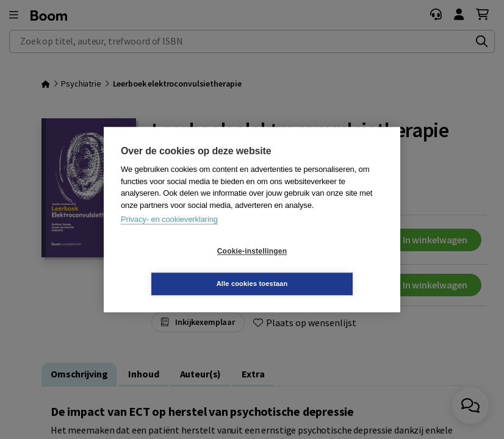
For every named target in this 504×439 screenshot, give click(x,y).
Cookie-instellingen (179, 268)
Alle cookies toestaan (325, 267)
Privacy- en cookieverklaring (169, 236)
